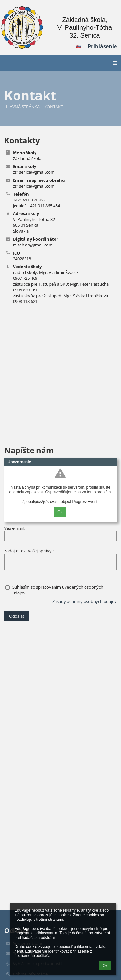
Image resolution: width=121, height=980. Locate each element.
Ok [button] (105, 966)
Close (113, 462)
